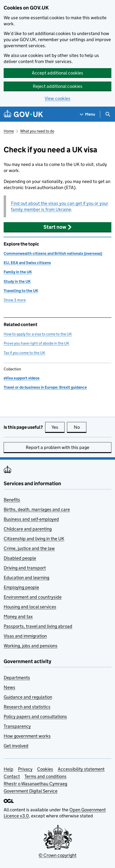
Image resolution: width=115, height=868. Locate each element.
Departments (17, 678)
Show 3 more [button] (15, 300)
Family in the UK (18, 272)
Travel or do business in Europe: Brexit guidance (45, 387)
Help (8, 769)
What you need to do (37, 131)
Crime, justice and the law (29, 548)
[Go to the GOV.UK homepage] (23, 114)
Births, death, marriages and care (37, 509)
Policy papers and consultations (35, 717)
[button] (57, 227)
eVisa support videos (22, 378)
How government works (27, 736)
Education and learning (26, 578)
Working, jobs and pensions (31, 646)
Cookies (45, 769)
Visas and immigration (25, 636)
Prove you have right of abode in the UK (36, 343)
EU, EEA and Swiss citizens (27, 263)
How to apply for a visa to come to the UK (38, 334)
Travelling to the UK (21, 291)
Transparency (17, 726)
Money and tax (18, 617)
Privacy (25, 769)
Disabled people (20, 558)
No (80, 427)
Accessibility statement (81, 769)
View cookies (57, 98)
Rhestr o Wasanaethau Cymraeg (35, 784)
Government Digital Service (31, 791)
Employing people (21, 587)
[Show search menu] (108, 114)
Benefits (12, 500)
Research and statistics (27, 707)
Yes (58, 427)
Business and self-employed (31, 519)
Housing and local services (30, 607)
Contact (12, 776)
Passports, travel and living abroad (38, 626)
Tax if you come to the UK (24, 353)
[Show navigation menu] (88, 114)
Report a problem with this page (57, 447)
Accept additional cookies (57, 73)
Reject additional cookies (58, 86)
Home (9, 131)
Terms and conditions (45, 776)
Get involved (16, 746)
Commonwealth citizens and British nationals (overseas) (53, 253)
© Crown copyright (57, 855)
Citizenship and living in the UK (34, 539)
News (9, 687)
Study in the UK (17, 281)
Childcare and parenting (28, 529)
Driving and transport (25, 568)
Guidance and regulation (28, 697)
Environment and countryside (33, 597)
